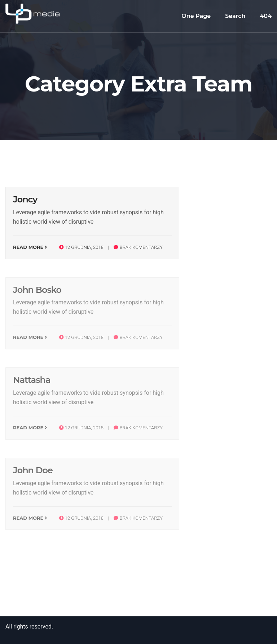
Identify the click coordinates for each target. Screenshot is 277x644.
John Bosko (37, 290)
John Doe (33, 470)
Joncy (25, 199)
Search (235, 16)
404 (266, 16)
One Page (196, 16)
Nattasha (32, 380)
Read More (30, 247)
